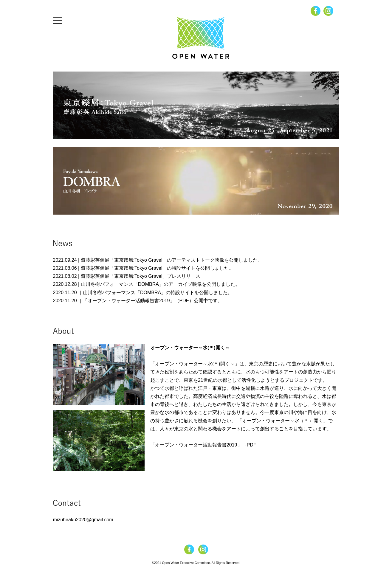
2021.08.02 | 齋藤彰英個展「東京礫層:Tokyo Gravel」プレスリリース (127, 276)
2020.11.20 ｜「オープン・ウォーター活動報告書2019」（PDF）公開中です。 (138, 301)
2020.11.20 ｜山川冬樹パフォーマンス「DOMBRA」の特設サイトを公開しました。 (143, 293)
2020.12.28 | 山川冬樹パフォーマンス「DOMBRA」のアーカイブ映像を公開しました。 (147, 284)
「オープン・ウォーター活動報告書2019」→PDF (203, 445)
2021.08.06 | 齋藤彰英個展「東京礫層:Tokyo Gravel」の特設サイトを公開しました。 (144, 268)
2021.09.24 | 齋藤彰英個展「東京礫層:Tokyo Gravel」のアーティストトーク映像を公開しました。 (158, 260)
